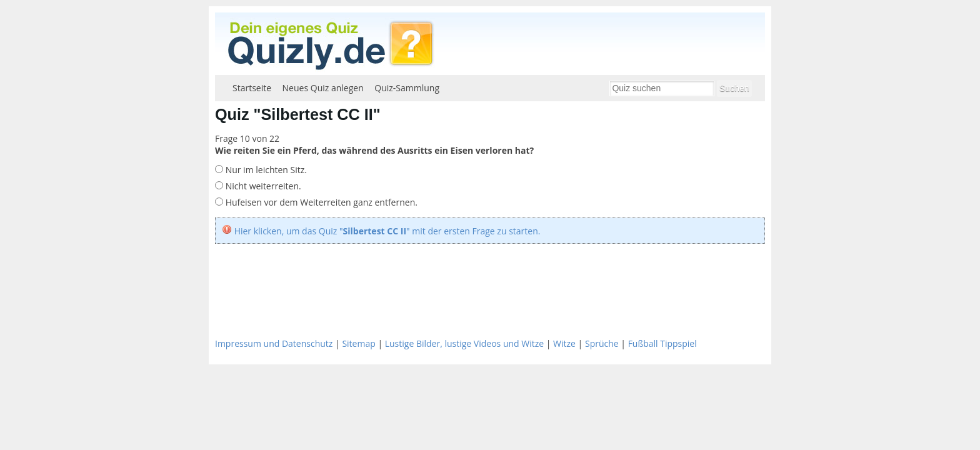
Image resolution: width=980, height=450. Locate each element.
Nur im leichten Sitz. (265, 170)
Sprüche (602, 343)
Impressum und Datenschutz (274, 343)
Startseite (252, 88)
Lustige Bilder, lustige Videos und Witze (464, 343)
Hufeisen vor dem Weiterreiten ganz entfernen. (320, 202)
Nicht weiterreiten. (262, 186)
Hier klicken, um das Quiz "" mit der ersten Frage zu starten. (387, 231)
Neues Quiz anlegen (323, 88)
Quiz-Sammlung (407, 88)
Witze (564, 343)
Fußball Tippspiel (662, 343)
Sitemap (358, 343)
